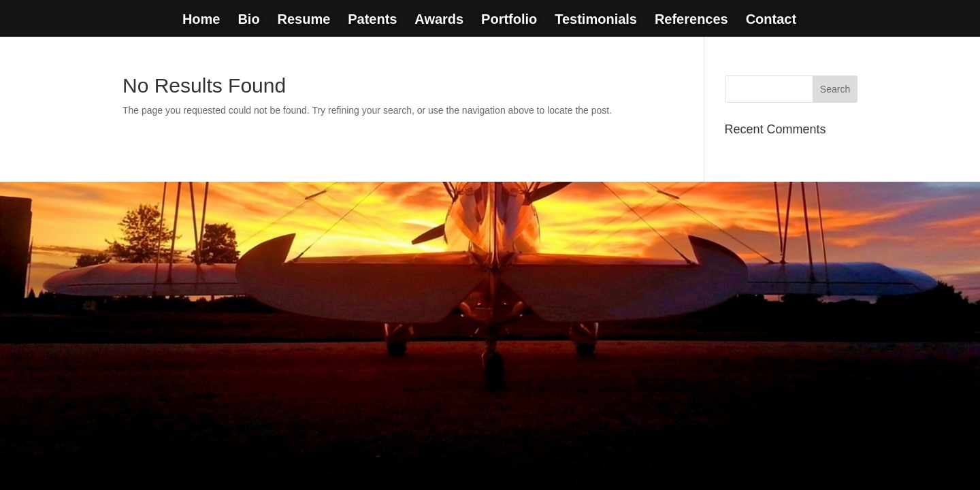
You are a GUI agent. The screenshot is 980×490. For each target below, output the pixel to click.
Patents (372, 20)
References (691, 20)
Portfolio (509, 20)
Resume (304, 20)
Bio (248, 20)
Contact (771, 20)
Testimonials (596, 20)
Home (201, 20)
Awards (439, 20)
